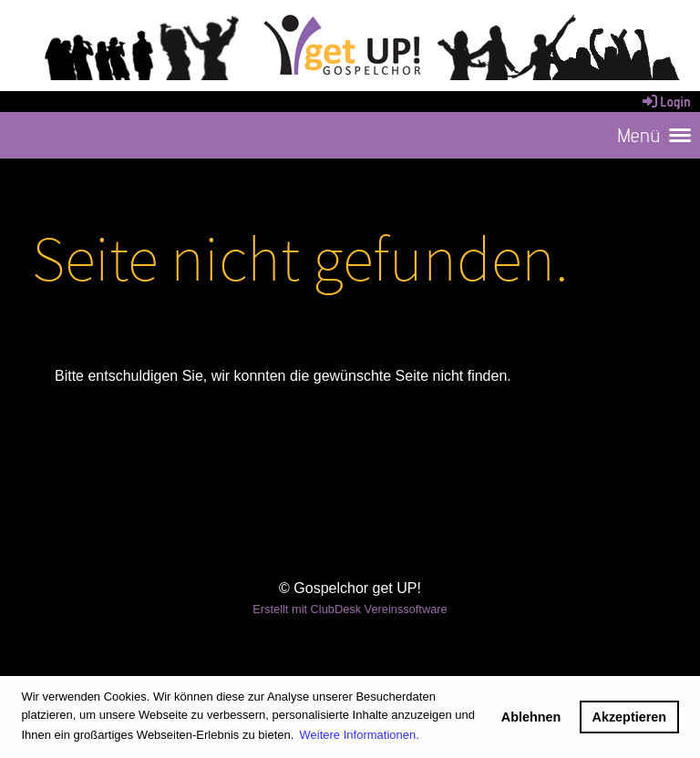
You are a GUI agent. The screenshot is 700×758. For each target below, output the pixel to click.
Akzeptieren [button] (630, 717)
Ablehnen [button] (531, 717)
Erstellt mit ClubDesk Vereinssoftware (350, 609)
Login (665, 102)
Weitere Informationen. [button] (360, 735)
